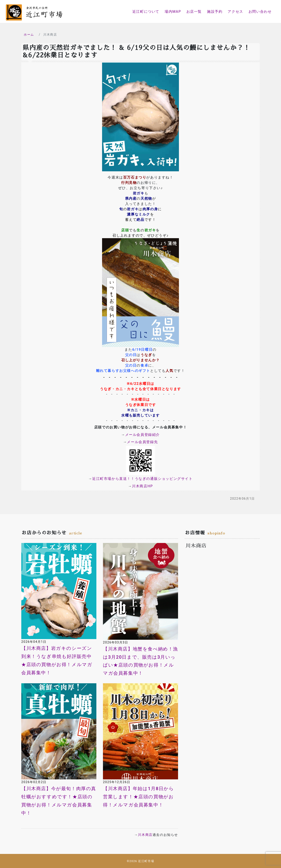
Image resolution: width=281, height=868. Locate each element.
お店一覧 (194, 12)
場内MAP (173, 12)
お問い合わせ (260, 12)
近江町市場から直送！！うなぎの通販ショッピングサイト (142, 479)
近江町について (146, 12)
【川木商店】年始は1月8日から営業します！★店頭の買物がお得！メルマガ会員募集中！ (139, 797)
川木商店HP (142, 486)
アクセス (235, 12)
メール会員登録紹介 (142, 435)
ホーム (29, 35)
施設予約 (215, 12)
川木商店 (145, 835)
